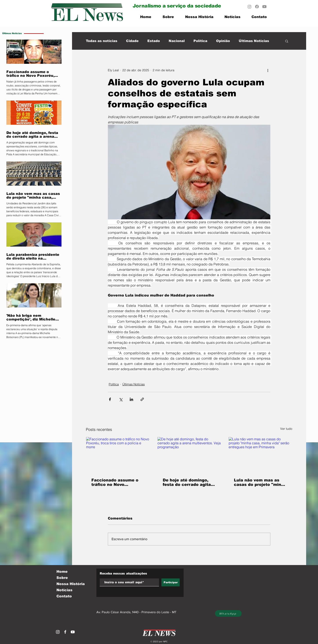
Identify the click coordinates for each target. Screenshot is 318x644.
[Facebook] (257, 7)
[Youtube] (264, 7)
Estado (154, 41)
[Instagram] (249, 7)
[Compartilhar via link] (142, 399)
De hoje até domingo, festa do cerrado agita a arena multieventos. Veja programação (189, 482)
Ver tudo (286, 429)
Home (62, 572)
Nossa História (71, 584)
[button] (287, 41)
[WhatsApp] (228, 613)
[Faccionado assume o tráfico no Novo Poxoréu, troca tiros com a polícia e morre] (118, 455)
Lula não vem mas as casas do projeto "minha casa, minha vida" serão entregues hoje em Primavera (260, 482)
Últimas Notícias (254, 41)
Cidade (132, 41)
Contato (64, 596)
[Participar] (171, 582)
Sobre (62, 578)
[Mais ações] (268, 70)
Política (200, 41)
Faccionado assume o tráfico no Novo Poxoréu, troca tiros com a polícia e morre (115, 482)
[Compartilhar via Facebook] (110, 399)
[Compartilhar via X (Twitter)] (121, 399)
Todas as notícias (102, 41)
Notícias (64, 590)
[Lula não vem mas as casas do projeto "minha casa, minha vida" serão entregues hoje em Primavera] (260, 455)
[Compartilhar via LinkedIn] (131, 399)
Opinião (223, 41)
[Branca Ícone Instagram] (58, 632)
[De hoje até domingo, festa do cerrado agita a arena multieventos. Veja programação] (189, 455)
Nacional (177, 41)
